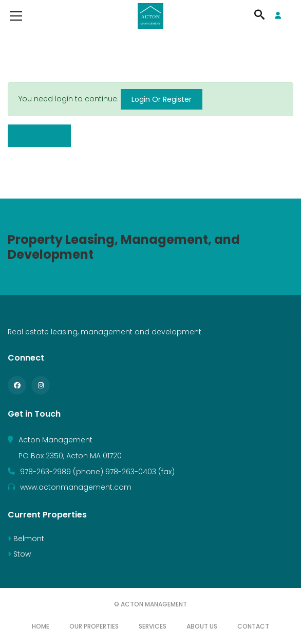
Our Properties (94, 626)
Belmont (26, 539)
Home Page (39, 136)
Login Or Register (162, 99)
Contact (253, 626)
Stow (19, 554)
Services (153, 626)
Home (41, 626)
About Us (202, 626)
